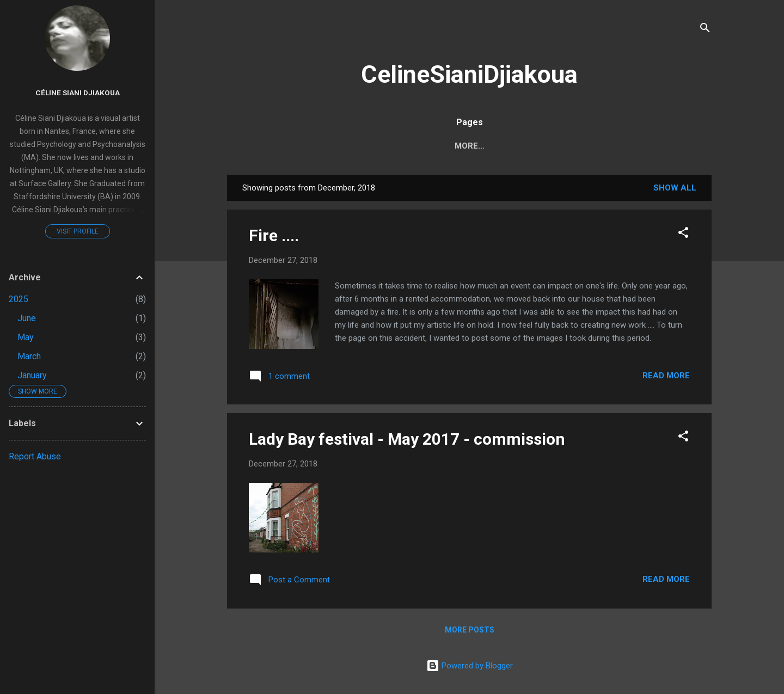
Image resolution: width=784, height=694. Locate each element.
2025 (19, 299)
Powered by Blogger (470, 666)
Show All (675, 188)
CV (515, 146)
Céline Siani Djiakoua (78, 93)
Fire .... (274, 235)
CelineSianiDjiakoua (469, 74)
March (29, 356)
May (26, 337)
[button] (683, 234)
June (27, 318)
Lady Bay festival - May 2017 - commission (407, 439)
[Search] (705, 30)
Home (430, 146)
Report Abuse (35, 456)
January (32, 375)
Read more (666, 376)
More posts (470, 630)
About (476, 146)
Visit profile (78, 231)
